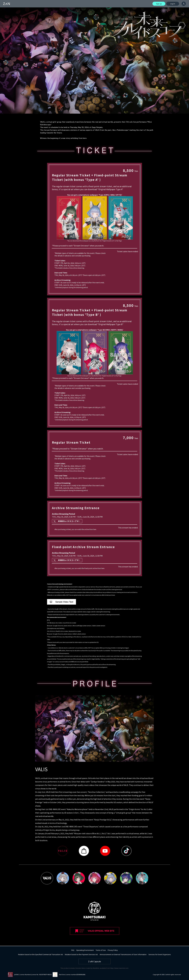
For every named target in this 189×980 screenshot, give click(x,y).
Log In (173, 4)
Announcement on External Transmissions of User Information (123, 954)
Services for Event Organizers (160, 954)
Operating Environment (85, 950)
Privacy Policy (113, 950)
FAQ (73, 950)
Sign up (159, 4)
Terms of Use (101, 950)
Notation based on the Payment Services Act (81, 954)
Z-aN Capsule (95, 961)
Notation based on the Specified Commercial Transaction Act (41, 954)
